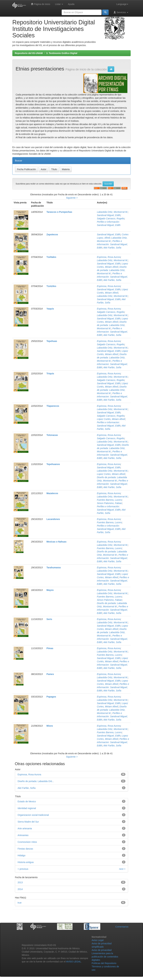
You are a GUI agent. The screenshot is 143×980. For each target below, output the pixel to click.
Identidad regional (27, 808)
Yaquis (50, 309)
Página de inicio (41, 4)
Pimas (50, 648)
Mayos (50, 590)
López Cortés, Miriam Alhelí (111, 419)
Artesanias (23, 835)
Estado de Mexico (27, 801)
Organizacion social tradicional (33, 815)
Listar (59, 4)
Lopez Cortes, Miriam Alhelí (111, 474)
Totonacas (52, 435)
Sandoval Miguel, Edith (109, 215)
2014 (20, 889)
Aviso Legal (98, 940)
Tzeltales (51, 257)
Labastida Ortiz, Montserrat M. (112, 212)
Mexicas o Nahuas (56, 542)
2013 (20, 882)
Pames (50, 674)
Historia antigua (26, 862)
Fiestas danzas (25, 849)
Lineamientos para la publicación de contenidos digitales (105, 957)
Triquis (50, 374)
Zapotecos (52, 234)
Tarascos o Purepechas (59, 212)
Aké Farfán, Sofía (112, 248)
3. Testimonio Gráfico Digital (62, 53)
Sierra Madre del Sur (28, 822)
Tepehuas (52, 341)
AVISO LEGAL (74, 962)
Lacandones (53, 519)
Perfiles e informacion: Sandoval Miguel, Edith (112, 332)
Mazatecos (52, 493)
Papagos (51, 697)
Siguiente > (72, 198)
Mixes (50, 726)
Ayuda (71, 4)
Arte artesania (25, 828)
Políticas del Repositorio (104, 963)
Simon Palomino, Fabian (110, 503)
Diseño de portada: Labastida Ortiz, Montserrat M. (112, 270)
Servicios (121, 12)
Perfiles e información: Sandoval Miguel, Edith (112, 244)
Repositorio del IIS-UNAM (29, 53)
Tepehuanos (53, 464)
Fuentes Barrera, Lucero (109, 500)
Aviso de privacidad (102, 950)
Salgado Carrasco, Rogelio (111, 219)
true (20, 903)
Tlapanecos (53, 406)
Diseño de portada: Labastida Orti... (36, 781)
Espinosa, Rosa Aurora (109, 257)
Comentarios (122, 927)
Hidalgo (21, 855)
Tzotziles (51, 286)
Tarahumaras (54, 567)
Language (122, 4)
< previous (23, 869)
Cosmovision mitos (27, 842)
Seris (49, 619)
